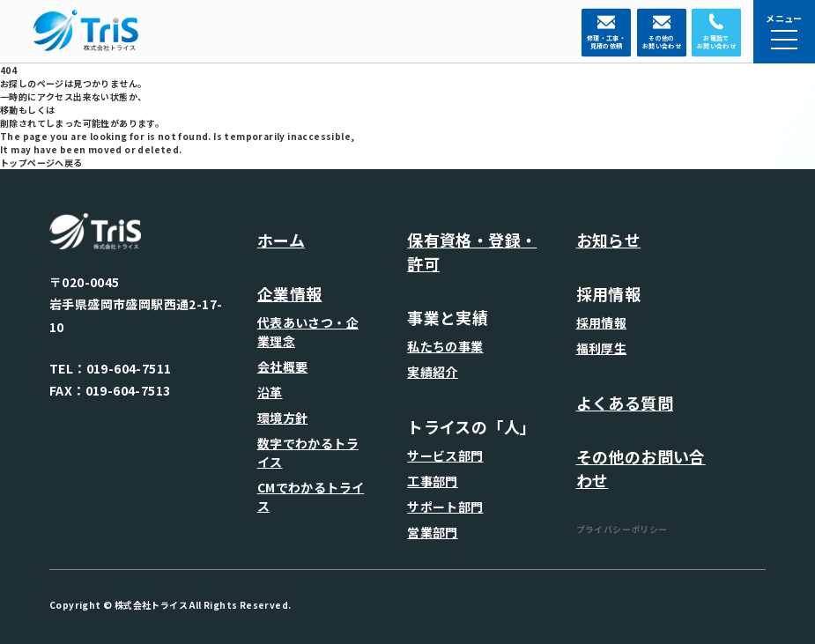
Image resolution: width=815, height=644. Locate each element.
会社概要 (283, 366)
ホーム (281, 240)
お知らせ (609, 240)
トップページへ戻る (41, 163)
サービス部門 (445, 455)
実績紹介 (433, 372)
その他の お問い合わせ (662, 42)
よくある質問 (625, 403)
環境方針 (283, 418)
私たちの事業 (445, 346)
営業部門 (433, 532)
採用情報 (602, 322)
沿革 (270, 392)
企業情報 (290, 293)
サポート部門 (445, 507)
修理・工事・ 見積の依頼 (606, 42)
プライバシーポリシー (622, 529)
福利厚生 (602, 348)
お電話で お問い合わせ (716, 42)
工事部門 (433, 481)
